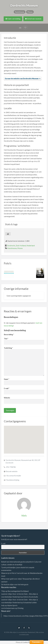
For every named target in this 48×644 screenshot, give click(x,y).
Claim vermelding (13, 19)
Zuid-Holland (21, 245)
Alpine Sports (12, 605)
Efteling (20, 608)
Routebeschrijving (13, 480)
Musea (30, 12)
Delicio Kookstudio (31, 597)
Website (7, 398)
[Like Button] (8, 234)
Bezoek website (12, 471)
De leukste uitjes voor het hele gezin (15, 584)
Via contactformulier (14, 476)
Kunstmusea (20, 12)
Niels (24, 516)
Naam (7, 379)
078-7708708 (11, 467)
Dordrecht (11, 245)
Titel (6, 339)
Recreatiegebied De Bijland (18, 591)
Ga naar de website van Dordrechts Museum (22, 79)
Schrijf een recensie (33, 19)
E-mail (7, 388)
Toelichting (8, 348)
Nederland (31, 245)
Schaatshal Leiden (30, 602)
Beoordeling (9, 334)
